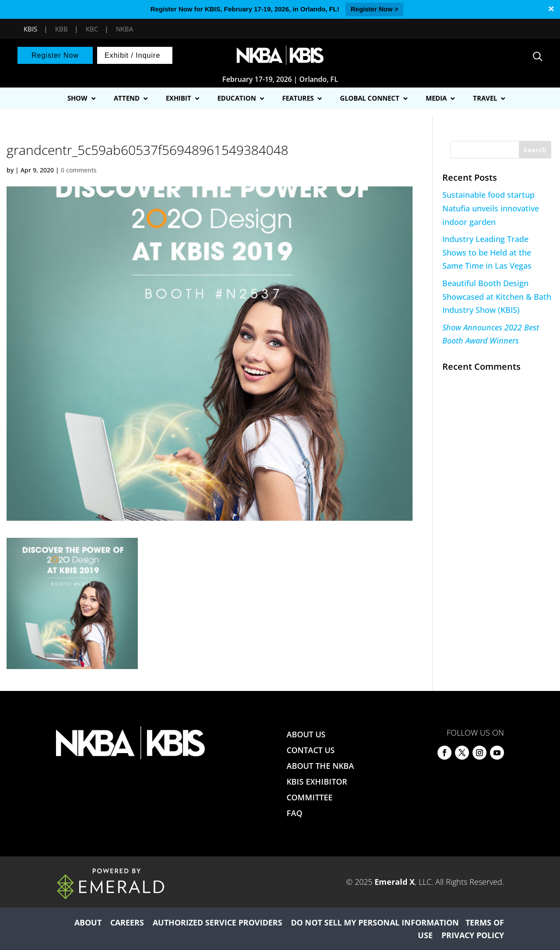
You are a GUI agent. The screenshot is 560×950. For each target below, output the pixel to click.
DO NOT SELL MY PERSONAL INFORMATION (375, 922)
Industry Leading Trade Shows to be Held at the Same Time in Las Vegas (487, 252)
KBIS (30, 29)
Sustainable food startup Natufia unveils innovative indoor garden (491, 208)
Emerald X (395, 882)
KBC (92, 29)
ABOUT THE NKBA (320, 766)
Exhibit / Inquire (132, 55)
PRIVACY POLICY (473, 935)
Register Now (55, 55)
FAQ (294, 813)
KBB (61, 29)
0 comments (79, 170)
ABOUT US (306, 734)
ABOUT (88, 922)
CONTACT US (311, 750)
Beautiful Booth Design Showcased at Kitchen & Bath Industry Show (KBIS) (497, 296)
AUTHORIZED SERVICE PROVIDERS (217, 922)
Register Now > (375, 9)
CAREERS (127, 922)
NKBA (124, 29)
